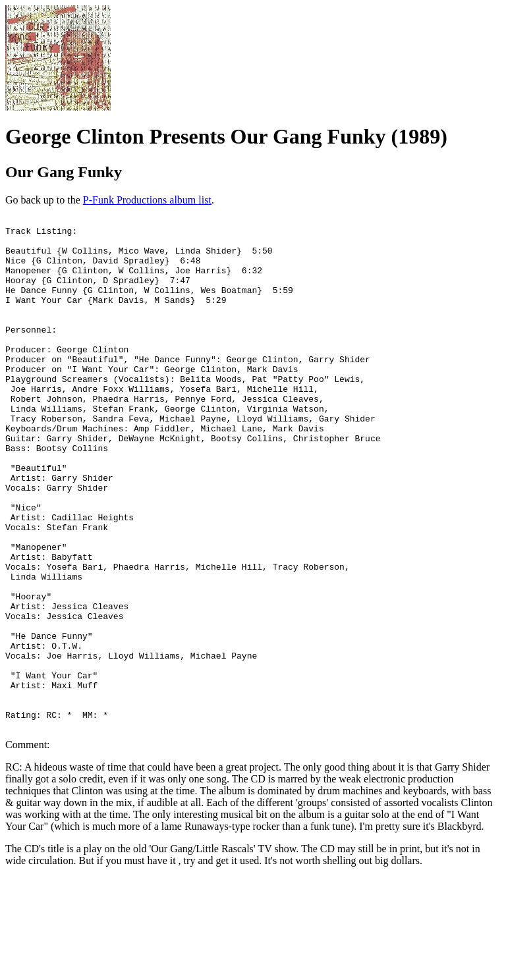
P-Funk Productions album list (147, 200)
